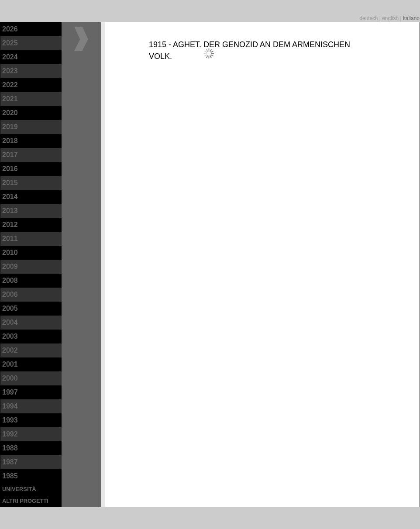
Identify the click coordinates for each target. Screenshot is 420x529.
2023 (10, 71)
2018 (10, 141)
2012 (10, 225)
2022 (10, 85)
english (391, 18)
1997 (10, 392)
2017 (10, 155)
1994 (10, 406)
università (19, 489)
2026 (10, 29)
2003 (10, 336)
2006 (10, 294)
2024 (10, 57)
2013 (10, 211)
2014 (10, 197)
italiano (411, 18)
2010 (10, 252)
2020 (10, 113)
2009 (10, 266)
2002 (10, 350)
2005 (10, 308)
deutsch (369, 18)
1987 (10, 462)
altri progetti (25, 501)
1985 (10, 476)
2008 (10, 280)
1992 (10, 434)
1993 (10, 420)
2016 (10, 169)
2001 (10, 364)
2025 (10, 43)
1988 (10, 448)
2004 (10, 322)
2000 (10, 378)
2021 (10, 99)
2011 (10, 239)
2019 (10, 127)
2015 (10, 183)
